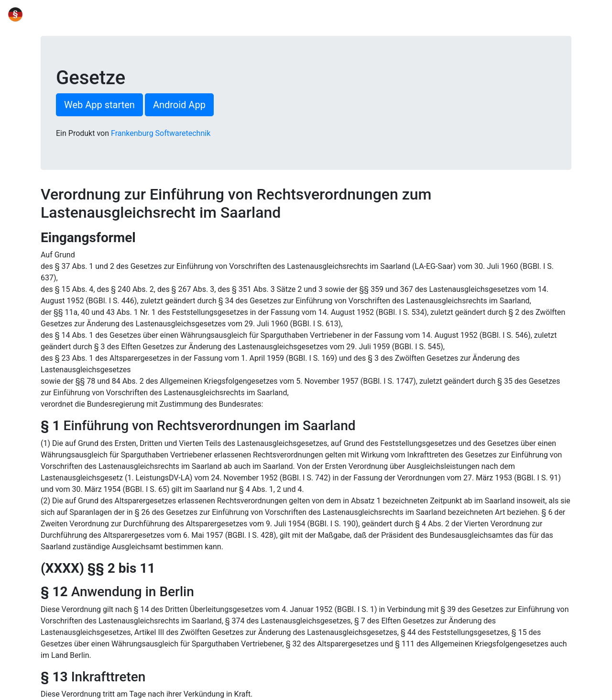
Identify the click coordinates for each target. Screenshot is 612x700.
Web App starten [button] (99, 105)
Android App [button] (179, 105)
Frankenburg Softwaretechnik (161, 133)
